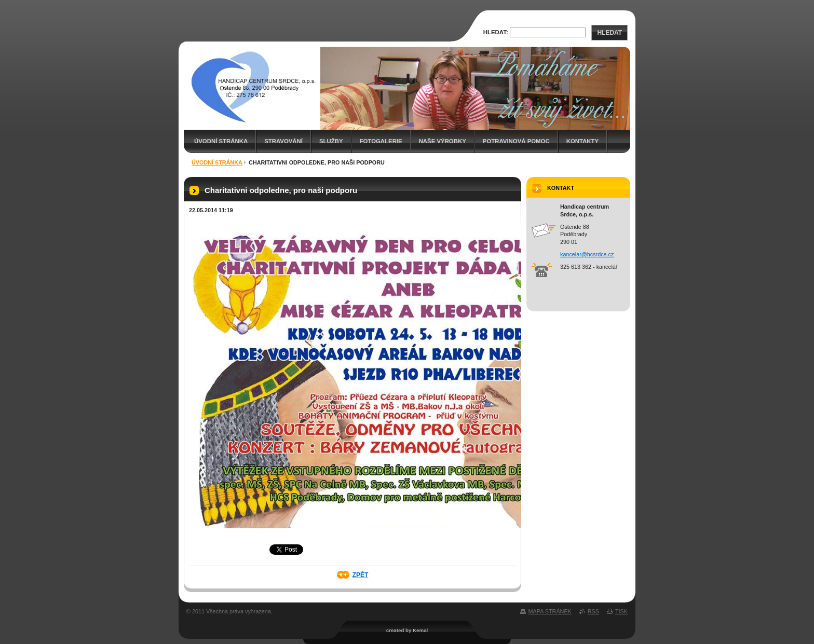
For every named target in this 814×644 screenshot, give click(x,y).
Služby (331, 141)
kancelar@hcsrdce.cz (587, 254)
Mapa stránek (550, 611)
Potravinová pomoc (516, 141)
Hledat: (496, 32)
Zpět (361, 575)
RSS (593, 611)
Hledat (609, 33)
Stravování (283, 141)
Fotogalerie (381, 141)
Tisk (621, 611)
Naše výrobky (443, 141)
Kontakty (582, 141)
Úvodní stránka (221, 141)
